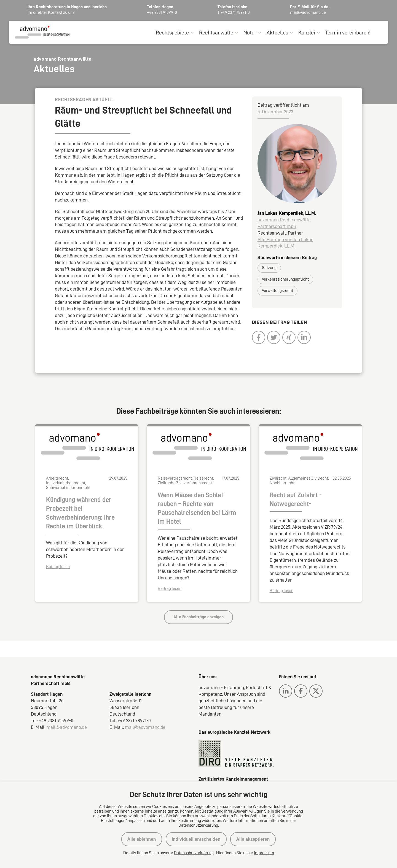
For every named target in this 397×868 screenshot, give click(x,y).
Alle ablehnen (142, 839)
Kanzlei (307, 33)
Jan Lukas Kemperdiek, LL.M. (287, 213)
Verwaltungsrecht (277, 291)
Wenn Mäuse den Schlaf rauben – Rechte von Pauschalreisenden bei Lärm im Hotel (197, 509)
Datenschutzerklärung (194, 853)
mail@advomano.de (67, 727)
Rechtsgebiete (172, 33)
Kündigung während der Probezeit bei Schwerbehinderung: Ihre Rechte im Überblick (80, 513)
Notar (250, 33)
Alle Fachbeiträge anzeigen (198, 617)
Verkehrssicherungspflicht (285, 279)
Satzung (269, 268)
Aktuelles (277, 33)
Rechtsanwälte (216, 33)
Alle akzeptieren (253, 839)
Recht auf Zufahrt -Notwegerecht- (296, 500)
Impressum (264, 853)
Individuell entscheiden (196, 839)
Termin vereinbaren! (348, 33)
